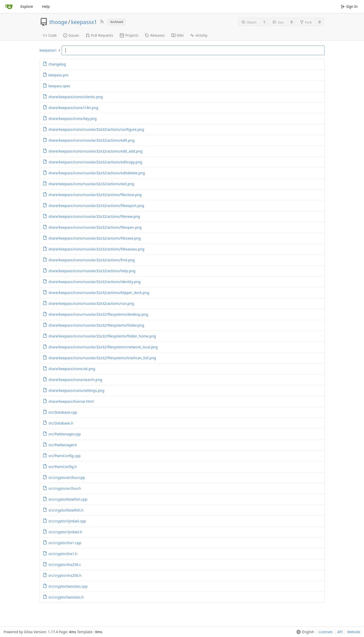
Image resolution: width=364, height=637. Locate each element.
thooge (59, 22)
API (340, 632)
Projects (129, 35)
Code (50, 35)
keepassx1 (84, 22)
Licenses (326, 632)
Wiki (178, 35)
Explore (27, 6)
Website (354, 632)
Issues (71, 35)
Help (46, 6)
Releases (155, 35)
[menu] (304, 632)
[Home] (9, 7)
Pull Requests (99, 35)
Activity (199, 35)
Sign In (349, 6)
